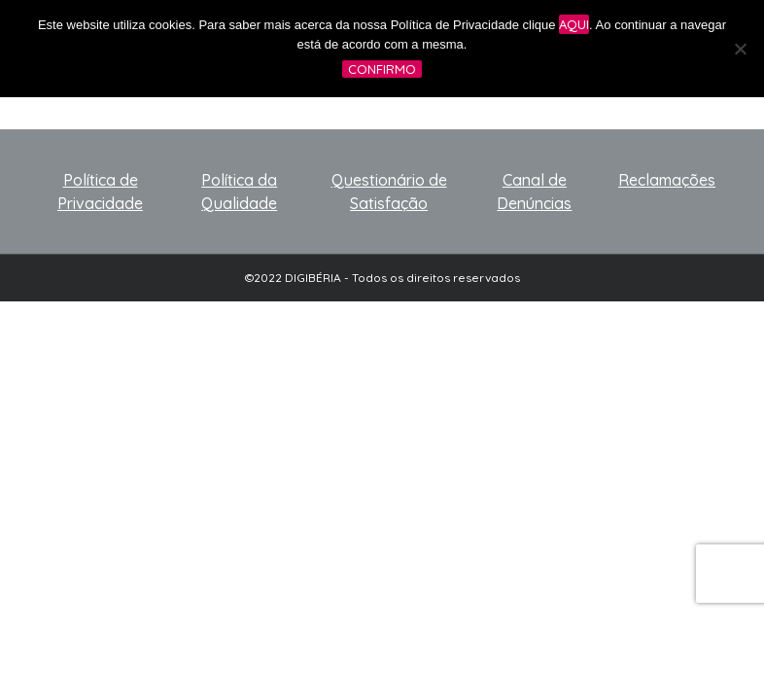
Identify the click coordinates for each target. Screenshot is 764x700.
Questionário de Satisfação (389, 192)
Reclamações (667, 180)
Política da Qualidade (239, 192)
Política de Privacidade (100, 192)
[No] (740, 49)
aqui (574, 24)
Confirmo (382, 69)
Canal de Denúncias (534, 192)
